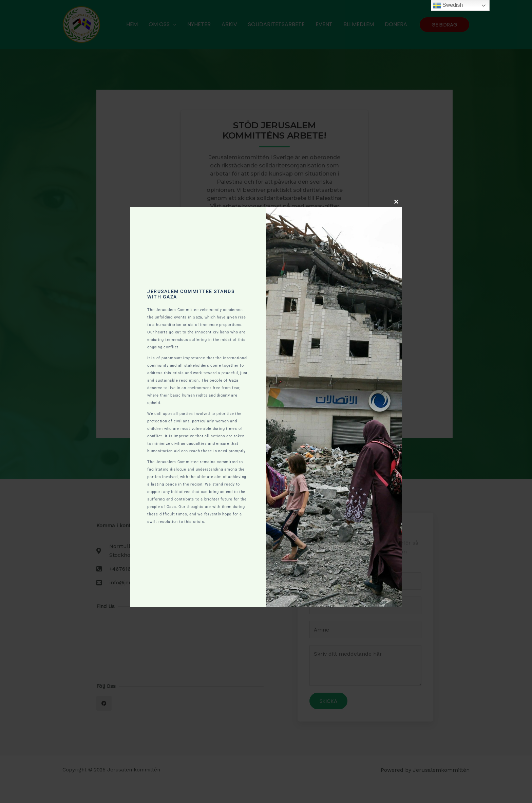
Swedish (448, 5)
